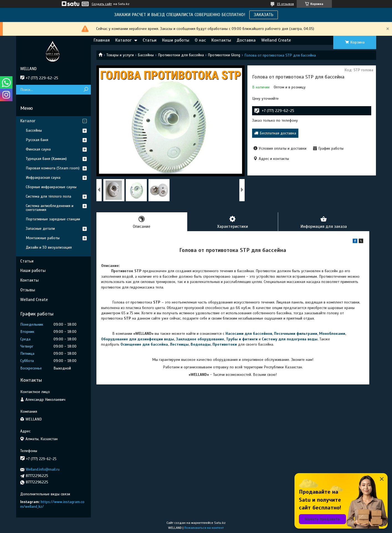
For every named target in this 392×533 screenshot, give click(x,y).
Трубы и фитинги (242, 339)
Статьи (150, 40)
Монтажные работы (43, 238)
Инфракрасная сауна (43, 178)
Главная (102, 40)
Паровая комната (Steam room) (53, 168)
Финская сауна (38, 149)
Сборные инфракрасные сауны (51, 187)
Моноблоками (332, 334)
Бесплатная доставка (278, 133)
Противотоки (225, 344)
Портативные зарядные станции (53, 219)
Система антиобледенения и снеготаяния (50, 208)
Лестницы (179, 344)
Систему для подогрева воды (290, 339)
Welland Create (276, 40)
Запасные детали (40, 229)
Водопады (201, 344)
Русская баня (37, 140)
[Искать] (86, 90)
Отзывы (28, 290)
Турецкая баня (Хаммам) (46, 159)
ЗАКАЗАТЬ (264, 15)
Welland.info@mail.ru (43, 469)
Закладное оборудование (200, 339)
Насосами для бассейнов (249, 334)
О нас (200, 40)
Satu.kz (220, 523)
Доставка (246, 40)
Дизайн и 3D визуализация (49, 247)
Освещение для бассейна (144, 344)
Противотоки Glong (224, 55)
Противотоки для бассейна (181, 55)
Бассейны (146, 55)
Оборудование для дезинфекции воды (138, 339)
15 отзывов (285, 4)
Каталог (123, 40)
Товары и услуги (120, 55)
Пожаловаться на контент (204, 528)
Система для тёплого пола (48, 196)
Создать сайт (102, 4)
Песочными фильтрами (296, 334)
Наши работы (176, 40)
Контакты (221, 40)
